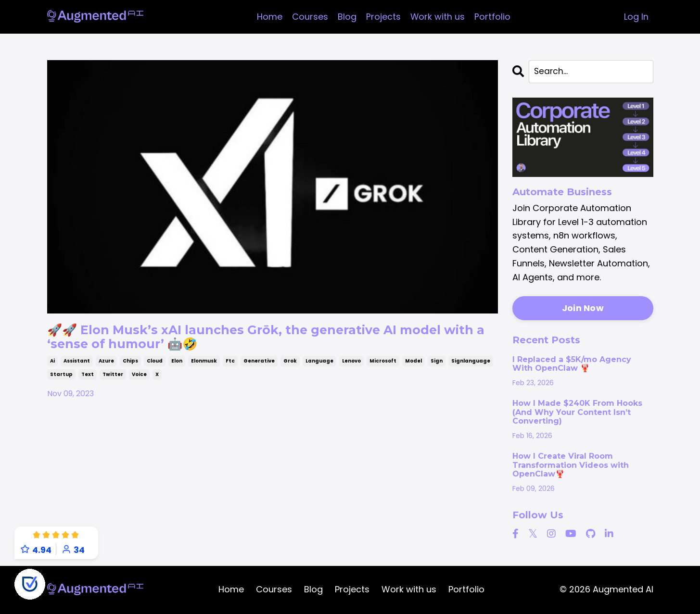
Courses (310, 17)
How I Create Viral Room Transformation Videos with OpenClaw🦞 (571, 466)
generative (259, 366)
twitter (113, 380)
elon (177, 366)
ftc (230, 366)
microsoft (383, 366)
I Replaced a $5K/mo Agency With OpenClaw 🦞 (572, 364)
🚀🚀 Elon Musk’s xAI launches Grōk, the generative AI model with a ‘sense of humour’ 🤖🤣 (251, 340)
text (88, 380)
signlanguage (471, 366)
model (414, 366)
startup (61, 380)
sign (437, 366)
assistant (77, 366)
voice (139, 380)
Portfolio (492, 17)
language (319, 366)
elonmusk (204, 366)
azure (106, 366)
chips (130, 366)
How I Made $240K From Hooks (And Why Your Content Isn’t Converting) (577, 413)
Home (269, 17)
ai (52, 366)
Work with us (437, 17)
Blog (347, 17)
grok (290, 366)
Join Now (583, 309)
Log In (636, 17)
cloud (155, 366)
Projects (383, 17)
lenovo (351, 366)
